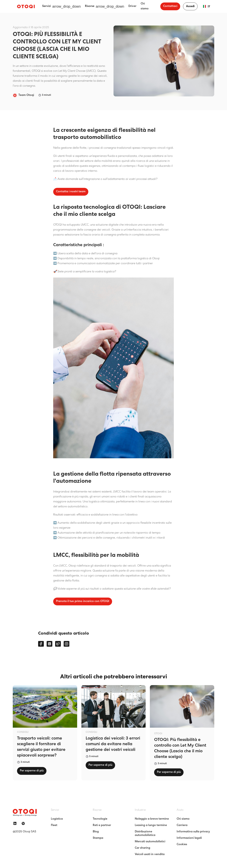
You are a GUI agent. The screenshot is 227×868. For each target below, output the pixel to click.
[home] (26, 6)
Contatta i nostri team (71, 192)
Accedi (190, 7)
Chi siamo (145, 6)
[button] (61, 6)
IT (205, 6)
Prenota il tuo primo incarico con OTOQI (83, 601)
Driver (132, 6)
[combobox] (205, 6)
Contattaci (170, 6)
